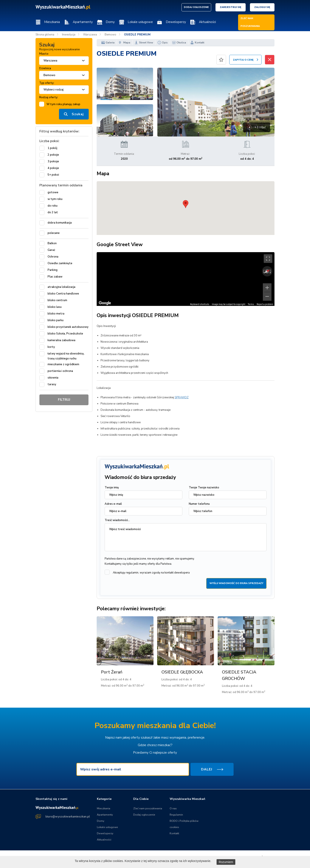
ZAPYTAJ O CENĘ (243, 60)
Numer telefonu (199, 504)
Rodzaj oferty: (49, 97)
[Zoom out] (267, 296)
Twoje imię (112, 488)
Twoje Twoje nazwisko (204, 488)
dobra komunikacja (60, 223)
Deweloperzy (176, 22)
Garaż (51, 250)
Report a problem (265, 304)
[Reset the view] (267, 271)
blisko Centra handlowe (63, 294)
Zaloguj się (262, 7)
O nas (173, 808)
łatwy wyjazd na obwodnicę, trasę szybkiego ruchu (66, 356)
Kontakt (200, 43)
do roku (53, 206)
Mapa (127, 43)
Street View (146, 43)
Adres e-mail (113, 504)
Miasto (44, 54)
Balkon (52, 243)
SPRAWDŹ (182, 397)
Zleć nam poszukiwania (148, 808)
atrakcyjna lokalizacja (61, 287)
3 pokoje (53, 161)
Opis (165, 43)
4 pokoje (53, 168)
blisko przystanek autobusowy (68, 327)
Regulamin (176, 815)
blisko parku (56, 320)
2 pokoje (53, 155)
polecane (54, 233)
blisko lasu (55, 307)
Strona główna (45, 35)
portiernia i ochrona (60, 371)
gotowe (53, 192)
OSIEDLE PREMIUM (137, 35)
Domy (110, 22)
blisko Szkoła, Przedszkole (65, 334)
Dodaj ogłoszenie (144, 815)
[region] (186, 279)
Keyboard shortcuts (200, 304)
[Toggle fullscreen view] (268, 259)
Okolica (181, 43)
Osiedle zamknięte (60, 263)
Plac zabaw (55, 277)
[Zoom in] (267, 288)
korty (51, 347)
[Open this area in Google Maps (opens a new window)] (105, 303)
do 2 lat (53, 212)
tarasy (52, 384)
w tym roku (55, 199)
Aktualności (207, 22)
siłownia (53, 378)
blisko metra (56, 314)
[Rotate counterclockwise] (263, 271)
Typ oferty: (47, 83)
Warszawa (90, 35)
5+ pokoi (53, 175)
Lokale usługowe (140, 22)
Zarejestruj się (231, 7)
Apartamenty (83, 22)
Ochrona (53, 257)
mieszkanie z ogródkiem (63, 364)
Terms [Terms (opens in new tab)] (251, 304)
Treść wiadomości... (117, 520)
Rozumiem (226, 862)
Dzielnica (45, 68)
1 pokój (52, 148)
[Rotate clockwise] (271, 271)
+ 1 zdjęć (260, 127)
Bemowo (110, 35)
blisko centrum (57, 300)
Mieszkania (52, 22)
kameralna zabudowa (61, 340)
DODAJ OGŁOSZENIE (196, 7)
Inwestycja (69, 35)
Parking (53, 270)
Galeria (110, 43)
